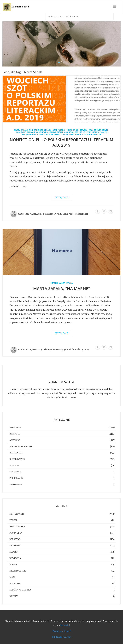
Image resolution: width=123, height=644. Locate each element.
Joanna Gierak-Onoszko (61, 132)
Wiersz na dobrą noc (21, 446)
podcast (14, 465)
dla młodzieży (18, 571)
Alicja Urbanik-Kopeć (33, 134)
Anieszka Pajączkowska (56, 134)
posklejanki (16, 478)
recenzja (58, 350)
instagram (15, 427)
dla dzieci (15, 545)
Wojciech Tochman (25, 132)
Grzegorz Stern (83, 132)
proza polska (17, 527)
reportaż (84, 214)
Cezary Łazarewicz (54, 130)
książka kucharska (20, 590)
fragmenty (16, 484)
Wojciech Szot (25, 214)
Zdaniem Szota (20, 7)
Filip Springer (36, 130)
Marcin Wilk (42, 132)
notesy (13, 596)
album (13, 564)
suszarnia (15, 472)
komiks (14, 552)
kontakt (65, 625)
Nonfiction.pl (100, 132)
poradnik (15, 583)
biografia (15, 558)
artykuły (58, 214)
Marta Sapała (21, 130)
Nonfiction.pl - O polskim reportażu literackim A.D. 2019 (61, 142)
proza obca (16, 533)
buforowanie (17, 459)
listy (12, 577)
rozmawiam (16, 453)
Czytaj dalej (62, 197)
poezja (13, 520)
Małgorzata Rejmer (99, 130)
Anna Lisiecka (94, 134)
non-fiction (17, 514)
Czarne (54, 283)
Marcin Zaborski (78, 134)
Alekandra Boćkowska (76, 130)
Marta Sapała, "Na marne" (61, 288)
